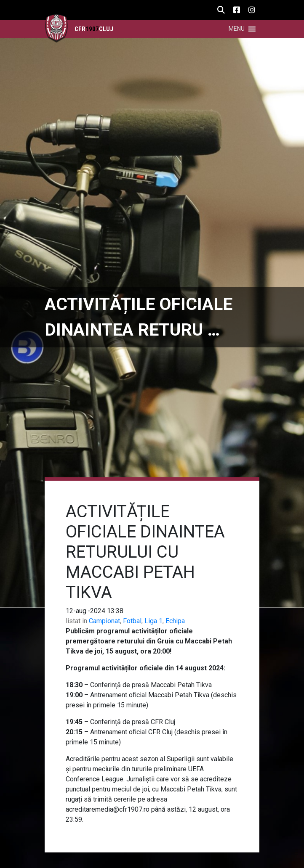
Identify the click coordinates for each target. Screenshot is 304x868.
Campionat (104, 621)
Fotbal (132, 621)
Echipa (175, 621)
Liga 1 (153, 621)
